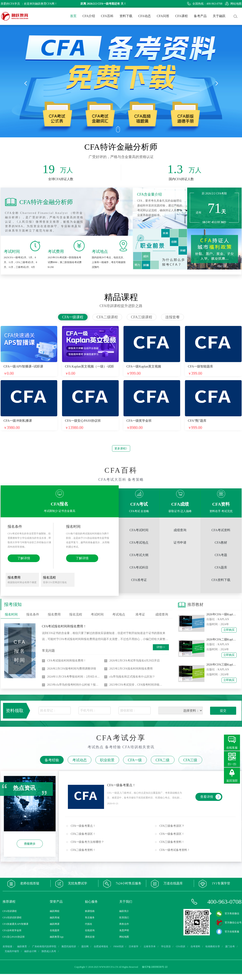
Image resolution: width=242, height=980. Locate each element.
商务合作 (124, 924)
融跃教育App (57, 937)
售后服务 (90, 918)
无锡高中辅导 (12, 951)
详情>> (161, 647)
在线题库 (55, 930)
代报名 (89, 924)
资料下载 (126, 16)
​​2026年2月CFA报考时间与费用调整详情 (72, 669)
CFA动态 (145, 16)
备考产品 (200, 16)
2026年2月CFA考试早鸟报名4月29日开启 (135, 661)
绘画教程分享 (213, 946)
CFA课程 (182, 16)
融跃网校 (55, 911)
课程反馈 (90, 937)
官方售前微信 (228, 914)
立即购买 (229, 630)
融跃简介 (124, 911)
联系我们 (124, 918)
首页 (73, 16)
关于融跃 (219, 16)
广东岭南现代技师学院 (44, 946)
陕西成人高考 (49, 951)
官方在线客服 (228, 932)
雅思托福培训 (69, 946)
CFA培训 (181, 946)
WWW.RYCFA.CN (109, 967)
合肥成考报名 (101, 946)
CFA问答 (163, 16)
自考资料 (195, 946)
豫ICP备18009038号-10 (155, 967)
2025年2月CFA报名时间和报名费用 (131, 669)
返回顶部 (232, 781)
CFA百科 (107, 16)
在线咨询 (90, 930)
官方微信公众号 (229, 923)
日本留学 (134, 946)
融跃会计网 (30, 951)
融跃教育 (22, 946)
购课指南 (90, 911)
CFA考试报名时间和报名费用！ (64, 626)
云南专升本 (150, 946)
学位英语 (166, 946)
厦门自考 (230, 946)
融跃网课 (55, 924)
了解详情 (24, 558)
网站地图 (233, 4)
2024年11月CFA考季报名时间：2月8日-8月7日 (74, 677)
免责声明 (124, 930)
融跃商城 (55, 918)
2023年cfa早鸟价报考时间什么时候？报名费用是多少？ (74, 685)
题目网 (85, 946)
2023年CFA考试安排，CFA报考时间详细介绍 (136, 685)
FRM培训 (118, 946)
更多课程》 (122, 449)
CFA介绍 (89, 16)
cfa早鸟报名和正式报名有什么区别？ (132, 677)
